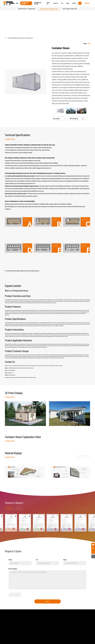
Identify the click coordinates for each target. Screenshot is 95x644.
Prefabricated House (58, 72)
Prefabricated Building (27, 3)
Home (19, 4)
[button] (76, 482)
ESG (61, 4)
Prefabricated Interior (38, 3)
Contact (73, 4)
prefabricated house (10, 300)
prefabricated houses (50, 337)
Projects (54, 4)
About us (47, 3)
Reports (20, 546)
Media (66, 4)
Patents (9, 546)
